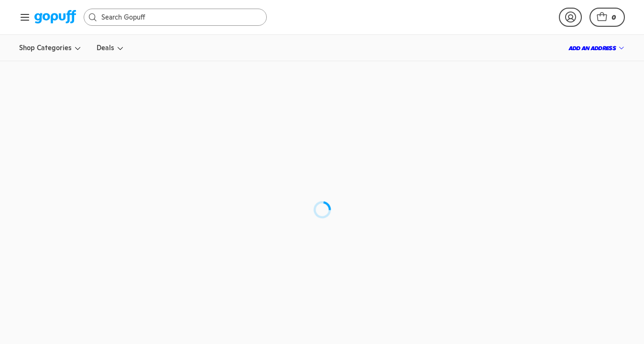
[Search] (180, 17)
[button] (607, 17)
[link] (55, 17)
